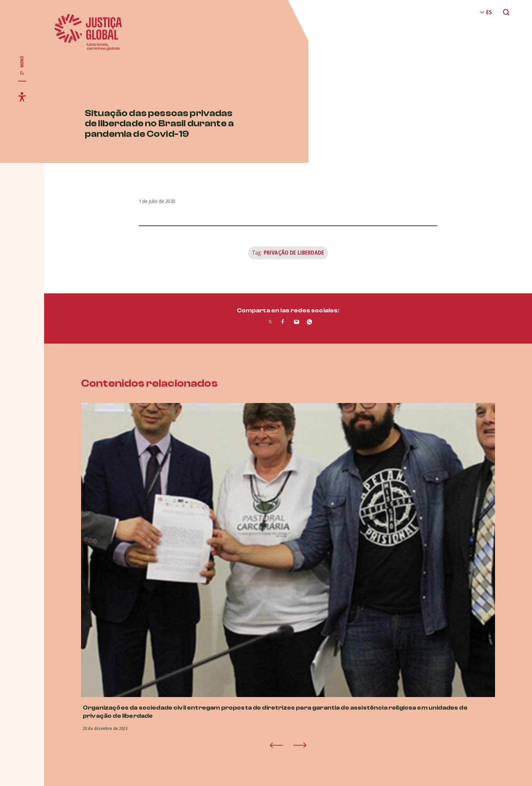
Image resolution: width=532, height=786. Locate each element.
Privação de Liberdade (294, 253)
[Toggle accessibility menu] (22, 97)
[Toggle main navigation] (22, 66)
